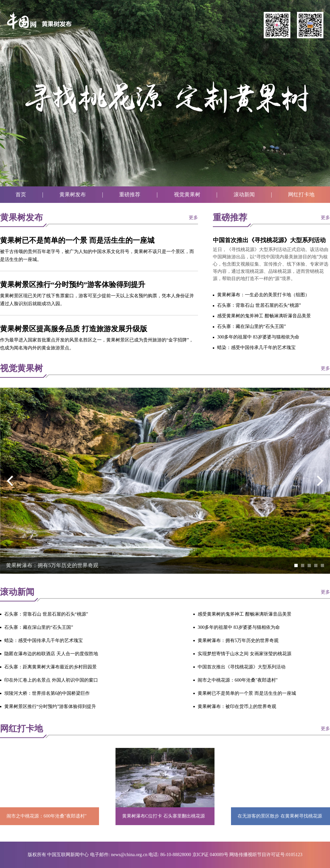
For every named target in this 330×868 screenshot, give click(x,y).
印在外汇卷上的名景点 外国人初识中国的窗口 (51, 680)
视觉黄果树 (187, 194)
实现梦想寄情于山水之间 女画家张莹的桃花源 (245, 654)
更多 (193, 218)
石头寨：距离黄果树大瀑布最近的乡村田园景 (50, 667)
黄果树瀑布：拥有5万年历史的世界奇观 (52, 565)
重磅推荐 (130, 194)
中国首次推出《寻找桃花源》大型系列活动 (269, 240)
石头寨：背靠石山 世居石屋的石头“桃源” (259, 305)
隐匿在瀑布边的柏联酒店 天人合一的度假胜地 (51, 654)
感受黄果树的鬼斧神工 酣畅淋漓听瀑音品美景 (264, 316)
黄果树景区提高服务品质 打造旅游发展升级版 (74, 329)
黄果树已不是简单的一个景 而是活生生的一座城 (77, 240)
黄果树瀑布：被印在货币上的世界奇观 (237, 707)
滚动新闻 (244, 194)
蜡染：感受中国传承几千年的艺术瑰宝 (256, 348)
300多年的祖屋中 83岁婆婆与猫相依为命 (258, 337)
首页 (21, 194)
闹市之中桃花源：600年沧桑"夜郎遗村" (238, 680)
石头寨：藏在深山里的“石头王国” (251, 326)
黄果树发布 (73, 194)
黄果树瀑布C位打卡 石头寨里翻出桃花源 (164, 816)
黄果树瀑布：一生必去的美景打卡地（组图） (263, 295)
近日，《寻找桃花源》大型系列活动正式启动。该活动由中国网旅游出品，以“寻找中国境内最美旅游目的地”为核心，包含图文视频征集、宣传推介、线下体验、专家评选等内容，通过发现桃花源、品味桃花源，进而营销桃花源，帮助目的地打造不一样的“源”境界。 (271, 264)
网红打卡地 (301, 194)
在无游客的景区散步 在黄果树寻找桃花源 (280, 816)
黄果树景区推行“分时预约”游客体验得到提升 (73, 285)
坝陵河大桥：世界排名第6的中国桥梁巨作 (47, 693)
